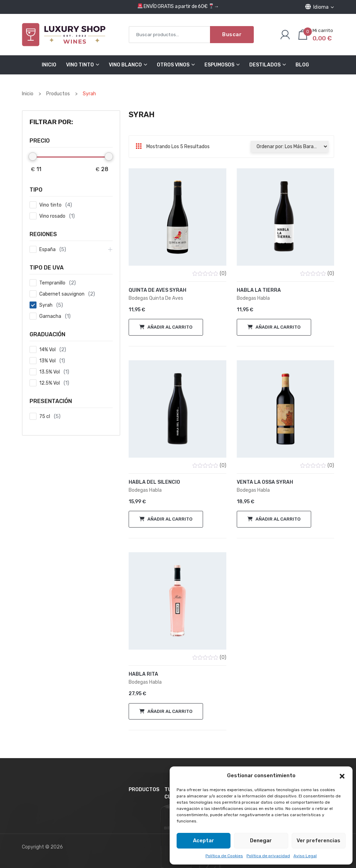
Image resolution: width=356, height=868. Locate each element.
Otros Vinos (173, 65)
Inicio (49, 65)
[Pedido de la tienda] (289, 147)
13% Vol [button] (47, 361)
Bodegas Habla (253, 298)
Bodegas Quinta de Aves (156, 298)
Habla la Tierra (259, 290)
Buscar (232, 34)
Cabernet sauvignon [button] (62, 294)
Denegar (261, 841)
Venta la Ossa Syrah (265, 482)
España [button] (47, 250)
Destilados (265, 65)
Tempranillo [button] (52, 283)
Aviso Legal (305, 856)
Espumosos (219, 65)
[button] (342, 776)
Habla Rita (143, 674)
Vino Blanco (125, 65)
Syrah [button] (46, 305)
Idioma (320, 7)
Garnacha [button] (50, 316)
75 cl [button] (45, 416)
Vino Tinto (80, 65)
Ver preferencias (318, 841)
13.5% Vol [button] (50, 372)
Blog (302, 65)
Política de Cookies (224, 856)
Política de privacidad (268, 856)
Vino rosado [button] (52, 216)
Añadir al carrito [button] (170, 327)
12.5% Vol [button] (50, 383)
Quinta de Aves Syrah (157, 290)
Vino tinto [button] (50, 205)
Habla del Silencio (154, 482)
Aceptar (204, 841)
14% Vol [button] (47, 350)
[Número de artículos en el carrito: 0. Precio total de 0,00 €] (315, 35)
